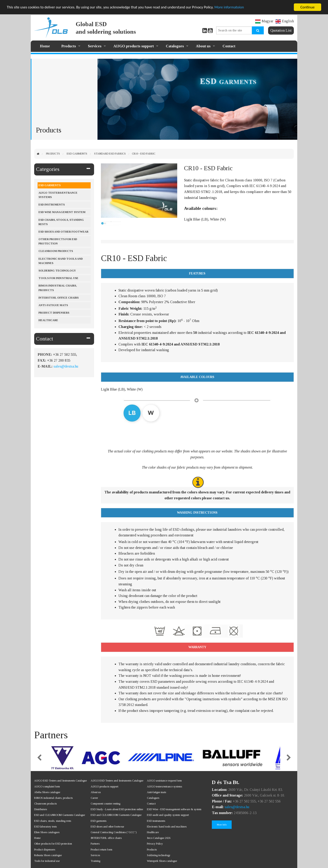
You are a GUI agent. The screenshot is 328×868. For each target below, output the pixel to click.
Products (69, 46)
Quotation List (281, 30)
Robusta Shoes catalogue (48, 855)
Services (95, 46)
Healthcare (48, 320)
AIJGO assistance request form (164, 781)
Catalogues (175, 46)
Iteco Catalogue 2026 (159, 838)
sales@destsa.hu (66, 366)
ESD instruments (52, 205)
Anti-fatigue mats (53, 305)
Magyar (264, 21)
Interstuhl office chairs (59, 298)
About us (203, 46)
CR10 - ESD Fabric (144, 154)
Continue (308, 7)
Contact (229, 46)
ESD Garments (77, 154)
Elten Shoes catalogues (47, 832)
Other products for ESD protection (58, 241)
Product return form (101, 850)
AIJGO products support (134, 46)
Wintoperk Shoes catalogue (162, 861)
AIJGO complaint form (47, 787)
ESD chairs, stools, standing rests (61, 222)
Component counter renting (105, 804)
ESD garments (99, 821)
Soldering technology (159, 855)
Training (95, 861)
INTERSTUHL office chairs (106, 838)
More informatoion (233, 7)
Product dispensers (54, 313)
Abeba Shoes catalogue (47, 792)
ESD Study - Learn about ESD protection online (117, 809)
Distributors (41, 809)
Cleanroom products (56, 251)
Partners (95, 844)
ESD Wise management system (62, 212)
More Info (222, 825)
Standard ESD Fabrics (110, 154)
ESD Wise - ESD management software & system (174, 809)
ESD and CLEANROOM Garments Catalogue (60, 815)
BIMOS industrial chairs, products (58, 288)
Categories (48, 169)
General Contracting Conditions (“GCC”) (114, 832)
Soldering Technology (57, 271)
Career (94, 798)
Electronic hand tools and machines (61, 261)
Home (45, 46)
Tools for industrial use (58, 278)
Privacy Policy (155, 844)
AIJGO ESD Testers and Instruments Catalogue (60, 781)
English (285, 21)
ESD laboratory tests (45, 827)
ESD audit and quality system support (168, 815)
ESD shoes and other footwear (63, 232)
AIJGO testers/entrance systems (58, 195)
